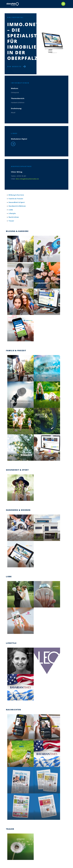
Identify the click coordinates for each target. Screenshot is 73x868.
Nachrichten (14, 217)
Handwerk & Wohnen (17, 206)
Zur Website (15, 67)
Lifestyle (12, 213)
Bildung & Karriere (16, 195)
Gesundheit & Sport (17, 202)
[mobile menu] (63, 4)
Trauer (11, 221)
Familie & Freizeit (16, 199)
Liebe (11, 210)
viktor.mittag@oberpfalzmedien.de (24, 179)
